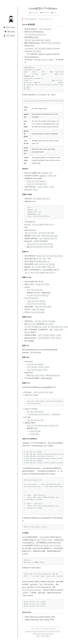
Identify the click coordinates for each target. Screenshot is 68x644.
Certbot (25, 443)
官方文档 (39, 446)
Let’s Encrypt (42, 387)
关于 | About (9, 36)
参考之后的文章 (46, 378)
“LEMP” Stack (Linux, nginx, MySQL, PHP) (39, 620)
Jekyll (38, 636)
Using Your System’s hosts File (49, 54)
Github (48, 636)
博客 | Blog (10, 31)
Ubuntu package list (31, 57)
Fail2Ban (31, 341)
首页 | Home (9, 27)
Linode (43, 636)
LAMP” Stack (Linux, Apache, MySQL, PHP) (40, 617)
